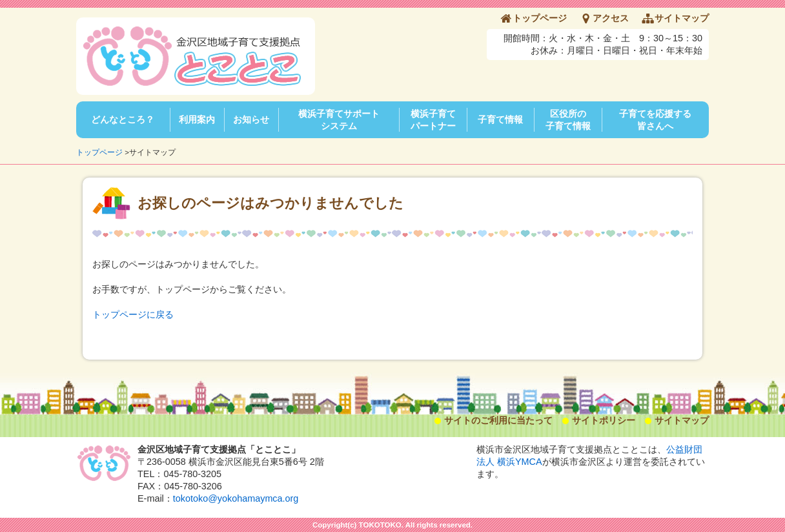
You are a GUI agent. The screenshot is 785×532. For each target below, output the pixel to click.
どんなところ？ (123, 119)
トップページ (540, 18)
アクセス (611, 18)
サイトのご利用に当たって (498, 420)
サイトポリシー (604, 420)
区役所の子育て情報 (568, 120)
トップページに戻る (133, 314)
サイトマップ (682, 18)
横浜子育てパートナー (433, 120)
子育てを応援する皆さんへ (655, 120)
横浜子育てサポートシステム (339, 120)
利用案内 (197, 119)
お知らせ (251, 119)
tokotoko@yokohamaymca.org (236, 498)
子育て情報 (500, 119)
